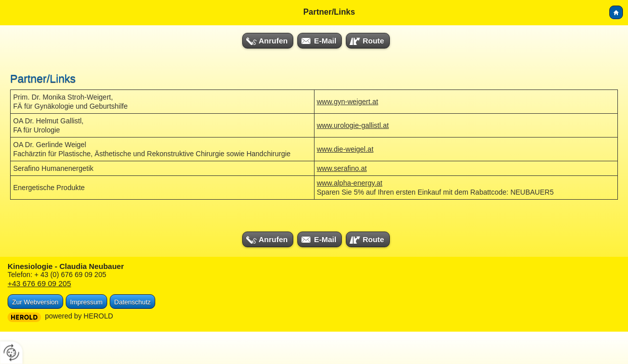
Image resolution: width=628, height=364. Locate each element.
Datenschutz (132, 302)
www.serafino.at (342, 168)
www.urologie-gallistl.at (353, 125)
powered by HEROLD (79, 316)
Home (616, 12)
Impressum (86, 302)
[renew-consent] (11, 353)
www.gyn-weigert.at (348, 102)
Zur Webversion (35, 302)
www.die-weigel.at (345, 149)
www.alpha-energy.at (350, 183)
